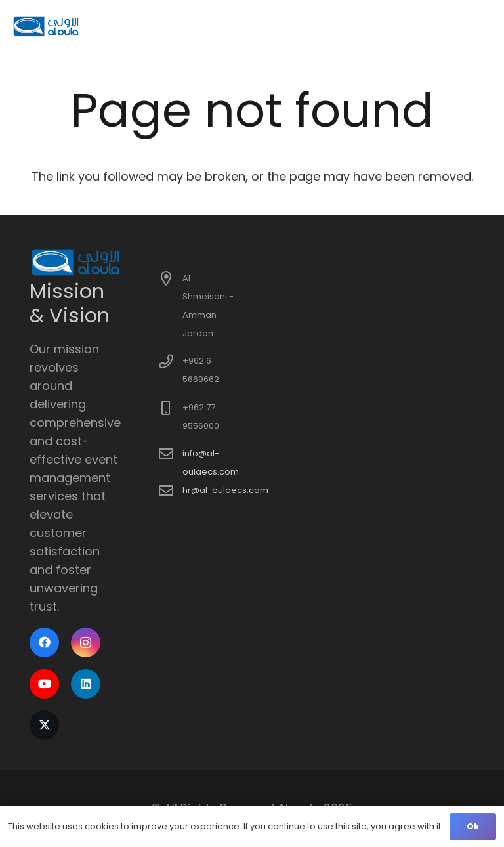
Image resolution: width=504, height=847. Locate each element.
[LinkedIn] (86, 684)
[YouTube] (44, 684)
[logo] (47, 26)
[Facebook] (44, 642)
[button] (485, 26)
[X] (44, 725)
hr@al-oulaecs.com (225, 490)
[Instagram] (86, 642)
